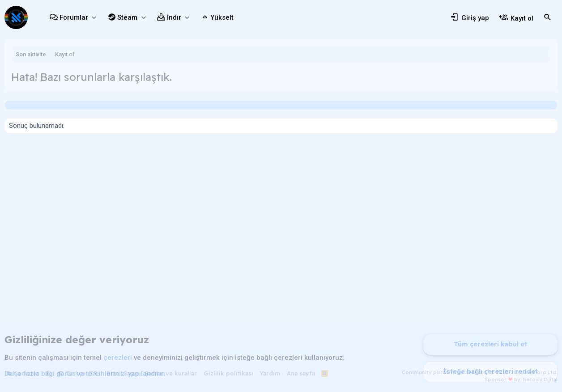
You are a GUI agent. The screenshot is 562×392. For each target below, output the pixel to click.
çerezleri (118, 358)
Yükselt (222, 17)
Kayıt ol (64, 54)
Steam (127, 17)
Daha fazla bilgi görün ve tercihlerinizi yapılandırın (85, 374)
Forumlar (74, 17)
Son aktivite (31, 54)
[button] (94, 18)
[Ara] (548, 17)
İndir (174, 17)
